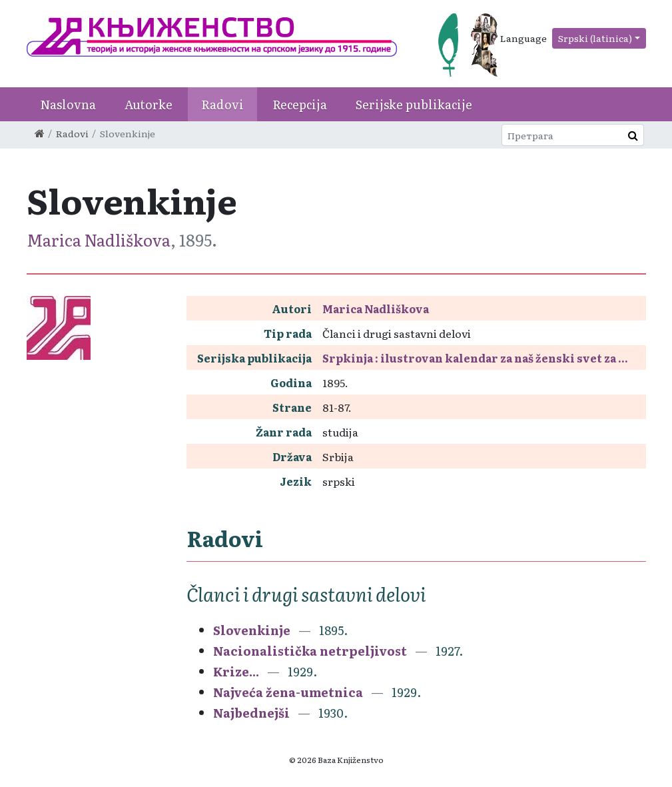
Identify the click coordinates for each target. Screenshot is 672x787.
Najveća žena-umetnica (288, 692)
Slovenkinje (252, 630)
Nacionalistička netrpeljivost (310, 651)
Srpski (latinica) (595, 38)
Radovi (222, 104)
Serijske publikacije (414, 104)
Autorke (149, 104)
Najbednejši (251, 713)
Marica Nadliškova (99, 240)
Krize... (236, 671)
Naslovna (68, 104)
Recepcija (300, 104)
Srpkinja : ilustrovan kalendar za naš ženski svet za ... (475, 358)
